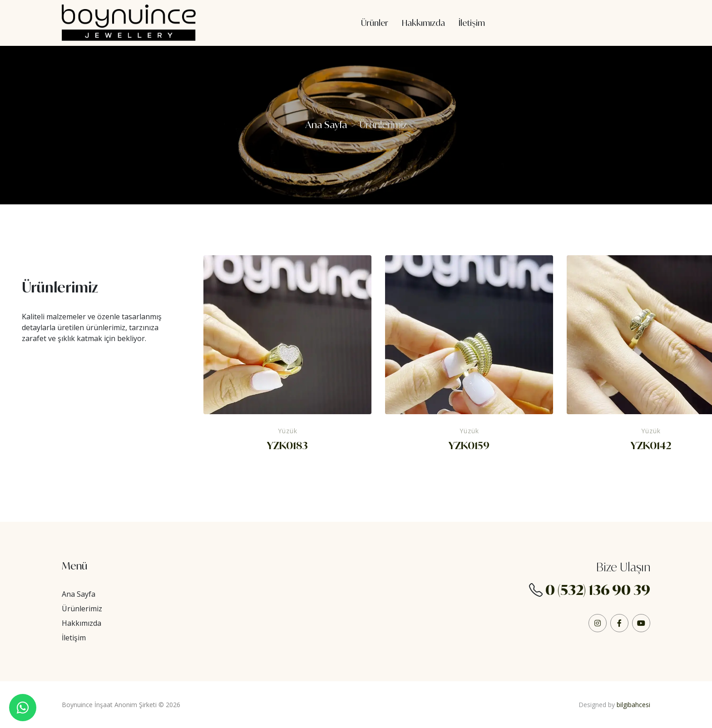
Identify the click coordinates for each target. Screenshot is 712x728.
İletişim (74, 638)
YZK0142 (651, 445)
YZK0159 (469, 445)
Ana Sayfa (326, 124)
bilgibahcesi (633, 705)
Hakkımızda (82, 623)
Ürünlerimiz (82, 609)
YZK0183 (287, 445)
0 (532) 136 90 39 (598, 590)
